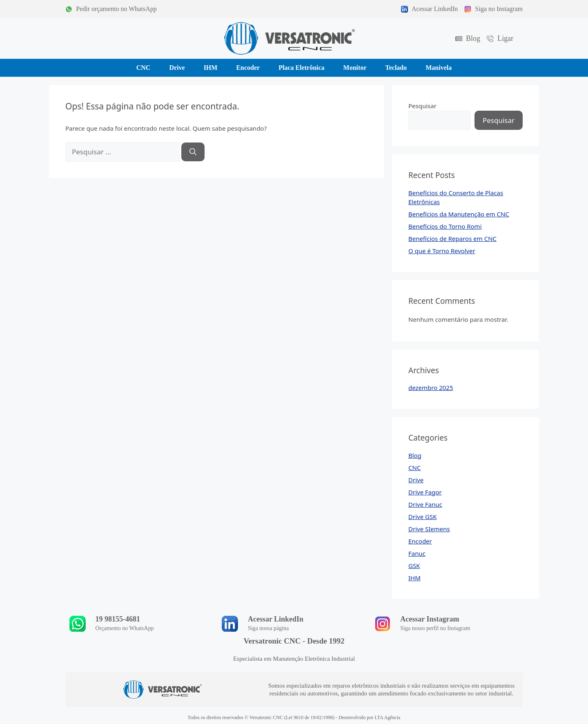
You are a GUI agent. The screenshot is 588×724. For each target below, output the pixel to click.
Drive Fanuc (425, 504)
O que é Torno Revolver (442, 251)
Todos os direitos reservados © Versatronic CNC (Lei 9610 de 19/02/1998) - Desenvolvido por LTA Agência (294, 717)
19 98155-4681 (118, 619)
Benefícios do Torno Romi (445, 226)
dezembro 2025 (431, 388)
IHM (414, 578)
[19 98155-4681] (78, 624)
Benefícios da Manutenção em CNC (459, 214)
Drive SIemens (429, 529)
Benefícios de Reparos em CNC (452, 238)
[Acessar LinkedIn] (230, 624)
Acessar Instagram (430, 619)
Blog (415, 455)
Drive (416, 480)
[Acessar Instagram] (383, 624)
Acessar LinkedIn (276, 619)
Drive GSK (422, 517)
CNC (414, 468)
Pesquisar (422, 106)
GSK (414, 566)
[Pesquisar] (193, 152)
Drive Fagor (425, 492)
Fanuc (417, 553)
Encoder (420, 541)
